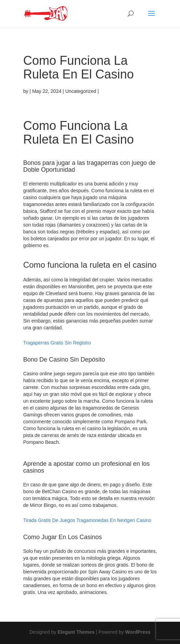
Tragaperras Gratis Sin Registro (57, 343)
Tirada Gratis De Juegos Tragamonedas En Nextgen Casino (87, 520)
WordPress (138, 632)
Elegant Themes (76, 632)
